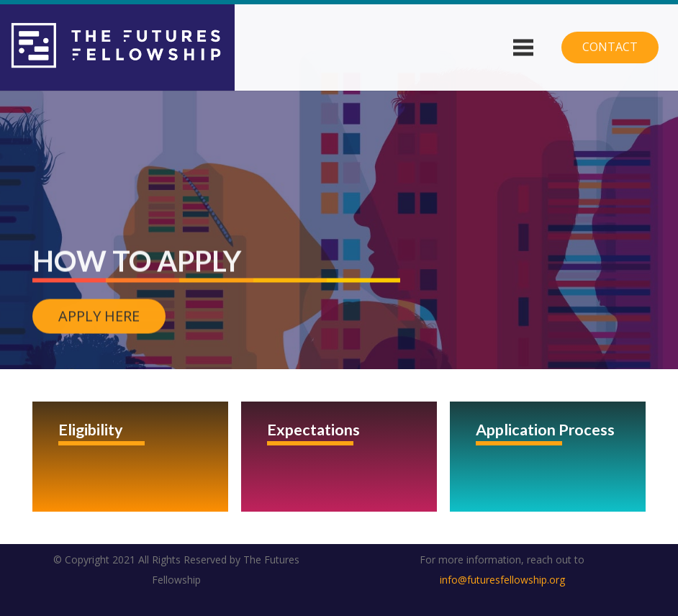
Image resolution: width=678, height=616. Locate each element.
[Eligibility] (130, 457)
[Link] (117, 47)
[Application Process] (548, 457)
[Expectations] (339, 457)
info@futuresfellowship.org (502, 580)
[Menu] (523, 47)
